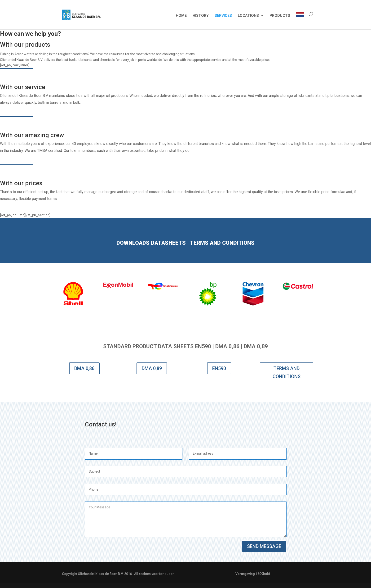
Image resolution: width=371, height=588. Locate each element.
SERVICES (223, 16)
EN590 (219, 368)
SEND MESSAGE (264, 546)
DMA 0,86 (84, 368)
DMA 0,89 (152, 368)
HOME (181, 16)
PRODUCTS (280, 16)
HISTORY (201, 16)
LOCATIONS (248, 16)
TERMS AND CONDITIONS (287, 372)
